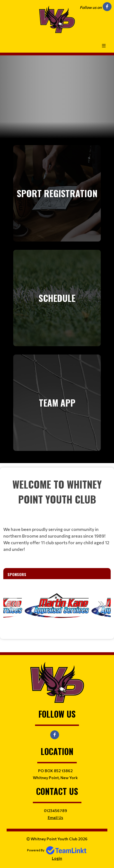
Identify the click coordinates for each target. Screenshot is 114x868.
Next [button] (101, 604)
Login (57, 858)
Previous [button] (13, 604)
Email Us (55, 817)
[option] (57, 607)
